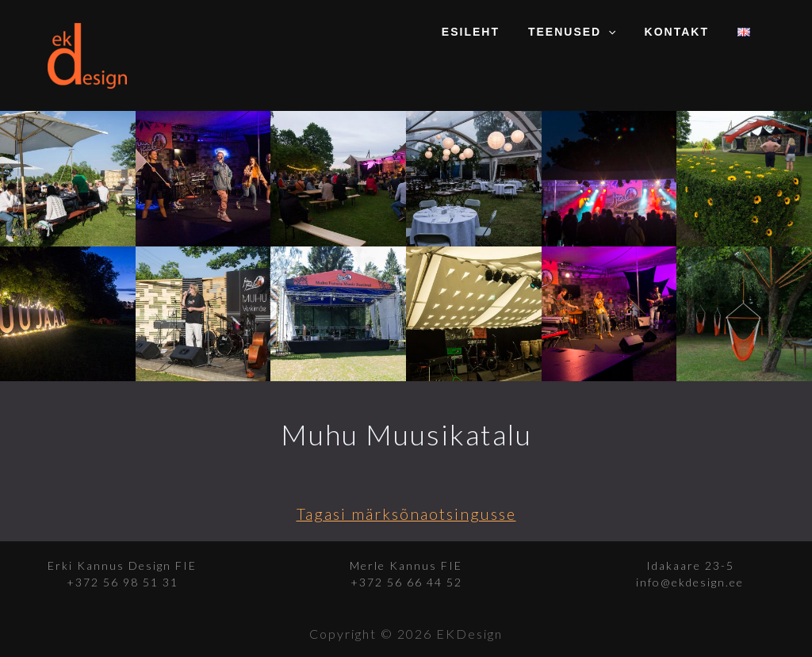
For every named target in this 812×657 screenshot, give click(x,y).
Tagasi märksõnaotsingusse (406, 514)
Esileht (493, 32)
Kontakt (686, 32)
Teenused (588, 32)
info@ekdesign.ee (690, 582)
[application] (624, 32)
